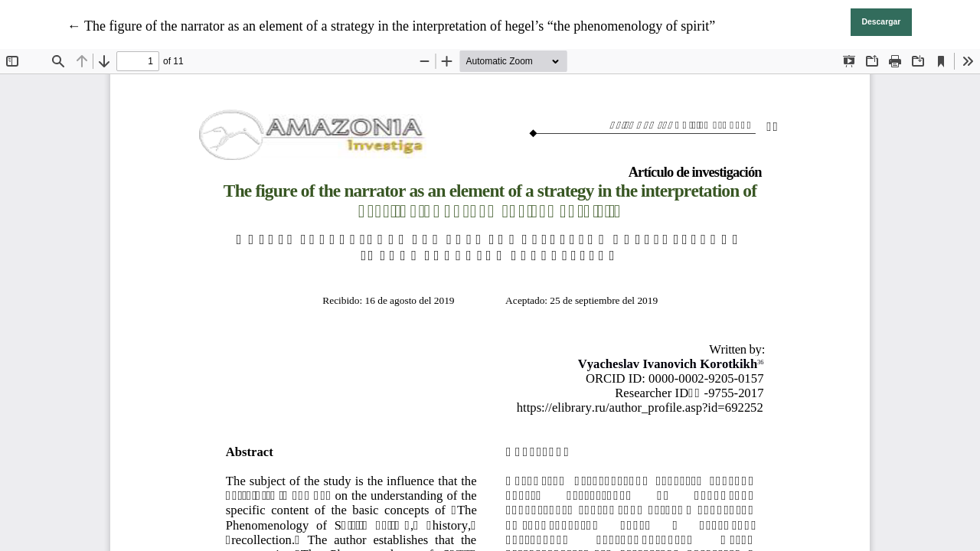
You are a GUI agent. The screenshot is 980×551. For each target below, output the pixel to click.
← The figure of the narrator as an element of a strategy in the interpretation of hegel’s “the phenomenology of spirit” (392, 26)
